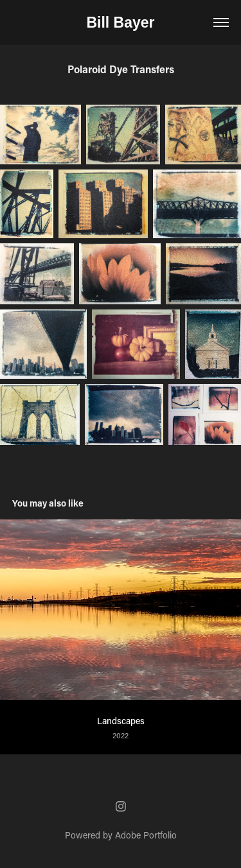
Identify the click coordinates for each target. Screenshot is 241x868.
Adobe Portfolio (146, 835)
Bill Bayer (120, 22)
